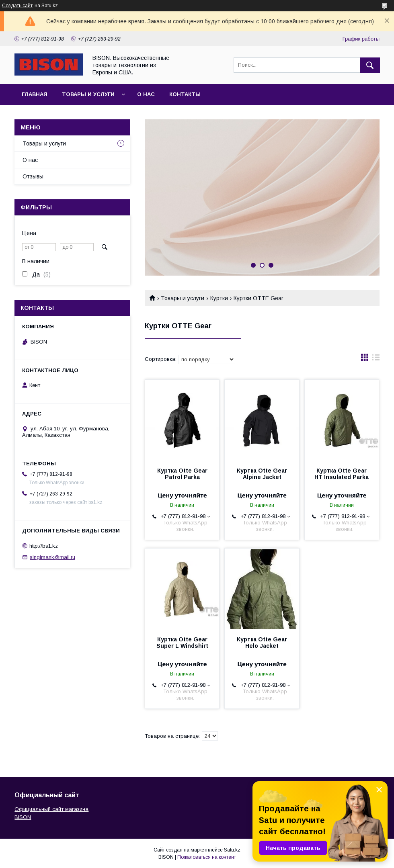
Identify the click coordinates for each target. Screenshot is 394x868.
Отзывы (33, 176)
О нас (146, 94)
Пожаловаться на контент (207, 857)
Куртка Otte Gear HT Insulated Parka (342, 474)
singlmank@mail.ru (52, 557)
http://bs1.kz (44, 546)
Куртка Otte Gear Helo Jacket (262, 643)
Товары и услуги (88, 94)
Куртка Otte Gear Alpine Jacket (262, 474)
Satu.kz (232, 850)
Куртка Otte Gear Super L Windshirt (182, 643)
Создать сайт (17, 6)
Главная (35, 94)
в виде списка (376, 359)
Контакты (185, 94)
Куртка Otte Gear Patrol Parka (182, 474)
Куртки (219, 298)
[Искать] (370, 65)
